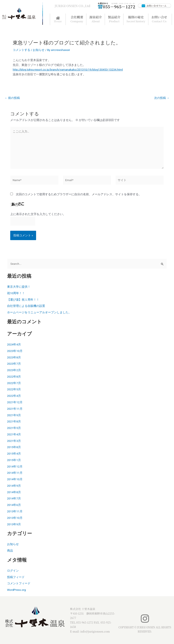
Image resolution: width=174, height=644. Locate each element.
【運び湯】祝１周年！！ (23, 300)
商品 (10, 551)
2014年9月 (14, 486)
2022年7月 (14, 383)
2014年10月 (15, 479)
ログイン (13, 571)
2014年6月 (14, 505)
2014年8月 (14, 492)
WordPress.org (16, 590)
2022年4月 (14, 396)
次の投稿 (162, 98)
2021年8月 (14, 421)
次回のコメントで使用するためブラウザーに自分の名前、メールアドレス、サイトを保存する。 (79, 194)
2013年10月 (15, 518)
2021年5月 (14, 428)
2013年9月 (14, 524)
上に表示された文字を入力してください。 (38, 214)
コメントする (21, 50)
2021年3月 (14, 441)
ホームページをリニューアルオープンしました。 (39, 312)
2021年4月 (14, 434)
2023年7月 (14, 364)
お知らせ (39, 50)
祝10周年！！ (16, 293)
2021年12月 (15, 402)
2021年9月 (14, 415)
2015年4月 (14, 454)
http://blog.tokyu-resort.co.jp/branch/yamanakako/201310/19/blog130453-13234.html (68, 69)
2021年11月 (15, 409)
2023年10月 (15, 351)
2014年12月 (15, 466)
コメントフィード (19, 583)
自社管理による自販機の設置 (26, 306)
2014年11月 (15, 473)
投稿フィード (16, 577)
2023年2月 (14, 370)
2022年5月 (14, 389)
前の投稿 (12, 98)
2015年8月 (14, 447)
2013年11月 (15, 511)
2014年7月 (14, 498)
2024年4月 (14, 344)
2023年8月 (14, 357)
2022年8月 (14, 377)
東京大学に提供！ (19, 287)
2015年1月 (14, 460)
